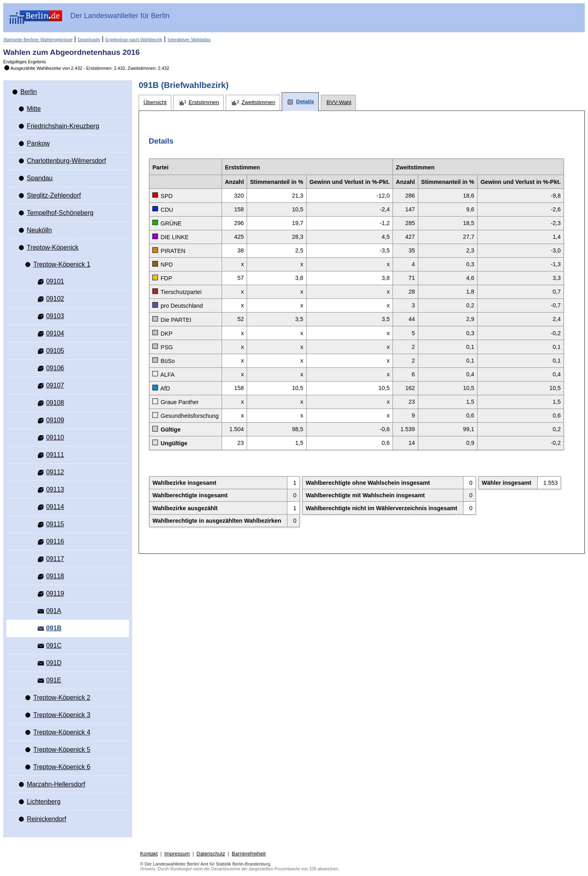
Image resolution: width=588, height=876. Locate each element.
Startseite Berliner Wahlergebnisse (38, 40)
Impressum (177, 854)
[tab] (155, 103)
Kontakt (149, 854)
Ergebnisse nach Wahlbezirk (134, 40)
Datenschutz (211, 854)
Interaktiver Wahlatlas (189, 40)
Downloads (89, 40)
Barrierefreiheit (249, 854)
